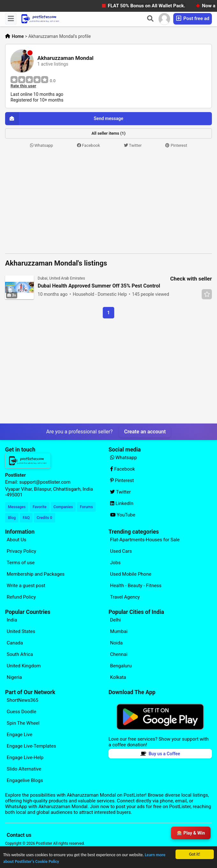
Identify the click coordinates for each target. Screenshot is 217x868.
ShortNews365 (22, 700)
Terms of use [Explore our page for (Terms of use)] (21, 563)
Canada (15, 643)
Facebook (89, 145)
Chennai (119, 654)
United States (21, 631)
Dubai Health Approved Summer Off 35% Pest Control (99, 286)
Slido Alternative (24, 769)
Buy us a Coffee (160, 754)
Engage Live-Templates (31, 746)
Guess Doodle (22, 712)
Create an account (145, 432)
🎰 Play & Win (191, 833)
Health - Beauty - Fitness (136, 586)
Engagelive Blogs (25, 780)
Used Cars (121, 551)
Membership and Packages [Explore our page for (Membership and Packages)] (36, 574)
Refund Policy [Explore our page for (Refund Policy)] (21, 597)
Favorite (39, 507)
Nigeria (14, 677)
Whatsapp (42, 145)
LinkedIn (122, 503)
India (12, 620)
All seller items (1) (108, 133)
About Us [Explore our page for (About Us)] (16, 540)
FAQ (26, 518)
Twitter (133, 145)
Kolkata (118, 677)
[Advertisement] (108, 201)
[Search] (150, 19)
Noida (116, 643)
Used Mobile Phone (131, 574)
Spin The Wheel (23, 723)
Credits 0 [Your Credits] (44, 518)
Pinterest (176, 145)
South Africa (20, 654)
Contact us (19, 835)
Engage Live (19, 735)
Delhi (115, 620)
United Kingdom (24, 666)
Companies (63, 507)
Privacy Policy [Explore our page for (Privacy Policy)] (21, 551)
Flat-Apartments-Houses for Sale (145, 540)
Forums (86, 507)
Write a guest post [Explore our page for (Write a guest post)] (26, 586)
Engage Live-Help (25, 758)
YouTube (123, 515)
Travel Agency (125, 597)
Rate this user (23, 86)
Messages (17, 507)
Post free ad (193, 18)
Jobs (115, 563)
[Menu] (11, 19)
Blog (12, 518)
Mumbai (119, 631)
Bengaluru (121, 666)
